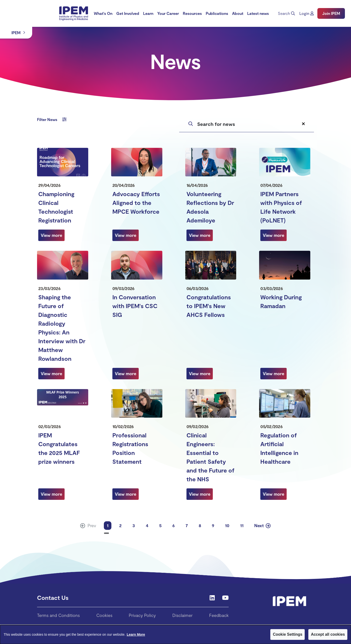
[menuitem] (103, 13)
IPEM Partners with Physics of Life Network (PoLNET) (281, 207)
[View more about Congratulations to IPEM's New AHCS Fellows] (200, 374)
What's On (103, 13)
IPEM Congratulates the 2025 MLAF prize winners (59, 448)
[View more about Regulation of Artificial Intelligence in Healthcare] (273, 494)
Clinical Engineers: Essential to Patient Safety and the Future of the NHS (210, 457)
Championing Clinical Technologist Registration (56, 207)
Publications (217, 13)
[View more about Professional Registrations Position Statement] (126, 494)
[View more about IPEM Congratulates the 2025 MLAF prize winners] (51, 494)
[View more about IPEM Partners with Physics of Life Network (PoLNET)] (273, 235)
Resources (192, 13)
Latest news (258, 13)
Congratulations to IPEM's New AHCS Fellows (209, 306)
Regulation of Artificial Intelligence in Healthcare (279, 448)
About (238, 13)
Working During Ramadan (281, 301)
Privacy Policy (142, 615)
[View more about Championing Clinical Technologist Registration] (51, 235)
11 (242, 525)
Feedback (219, 615)
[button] (307, 13)
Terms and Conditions (58, 615)
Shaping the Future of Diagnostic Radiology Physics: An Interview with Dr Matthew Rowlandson (62, 328)
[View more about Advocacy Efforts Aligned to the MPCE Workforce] (126, 235)
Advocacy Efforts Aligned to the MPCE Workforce (136, 203)
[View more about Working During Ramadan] (273, 374)
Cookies (104, 615)
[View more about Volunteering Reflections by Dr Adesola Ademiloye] (200, 235)
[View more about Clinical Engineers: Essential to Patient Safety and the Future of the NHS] (200, 494)
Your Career (168, 13)
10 (227, 525)
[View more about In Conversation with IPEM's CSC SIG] (126, 374)
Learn (148, 13)
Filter (52, 119)
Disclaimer (182, 615)
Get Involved (128, 13)
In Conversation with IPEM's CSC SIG (135, 306)
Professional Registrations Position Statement (130, 448)
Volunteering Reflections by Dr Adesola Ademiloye (210, 207)
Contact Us (53, 598)
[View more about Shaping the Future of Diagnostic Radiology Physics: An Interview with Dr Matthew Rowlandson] (51, 374)
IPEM (16, 33)
